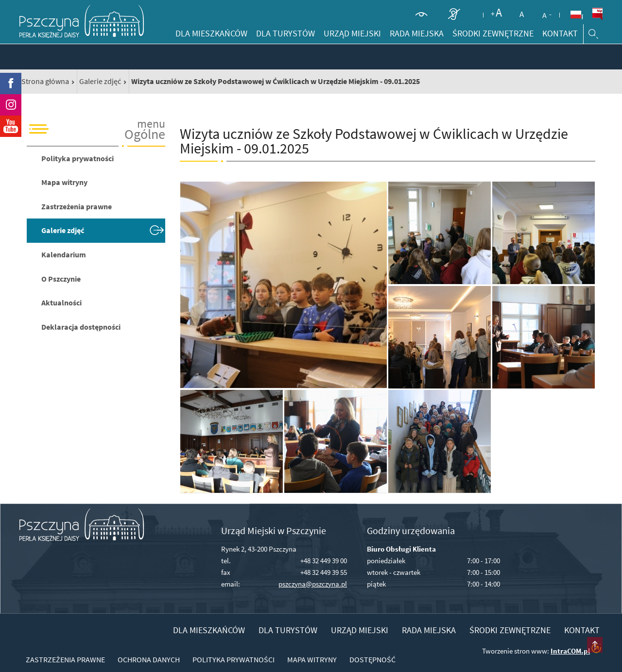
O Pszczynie (61, 279)
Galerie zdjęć (100, 81)
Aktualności (61, 302)
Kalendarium (64, 254)
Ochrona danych (149, 659)
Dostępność (372, 659)
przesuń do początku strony (595, 645)
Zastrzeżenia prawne (77, 206)
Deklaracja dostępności (81, 327)
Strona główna (45, 81)
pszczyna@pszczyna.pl (313, 584)
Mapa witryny (64, 182)
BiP (597, 14)
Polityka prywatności (78, 158)
